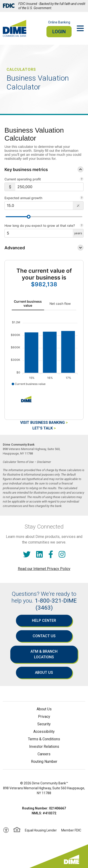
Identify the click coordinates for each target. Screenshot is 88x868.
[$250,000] (49, 187)
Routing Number (44, 762)
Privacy (44, 717)
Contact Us (44, 636)
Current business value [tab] (28, 303)
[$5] (39, 233)
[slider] (29, 217)
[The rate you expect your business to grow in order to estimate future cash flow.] (82, 198)
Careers (44, 754)
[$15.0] (39, 206)
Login (59, 32)
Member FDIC (71, 830)
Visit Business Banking (42, 423)
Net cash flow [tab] (60, 304)
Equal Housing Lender (41, 830)
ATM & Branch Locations (44, 654)
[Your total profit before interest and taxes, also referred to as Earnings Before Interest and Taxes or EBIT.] (82, 179)
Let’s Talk (43, 428)
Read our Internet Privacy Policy (44, 569)
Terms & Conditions (44, 739)
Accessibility (44, 732)
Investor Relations (44, 747)
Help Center (44, 620)
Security (44, 724)
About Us (44, 672)
